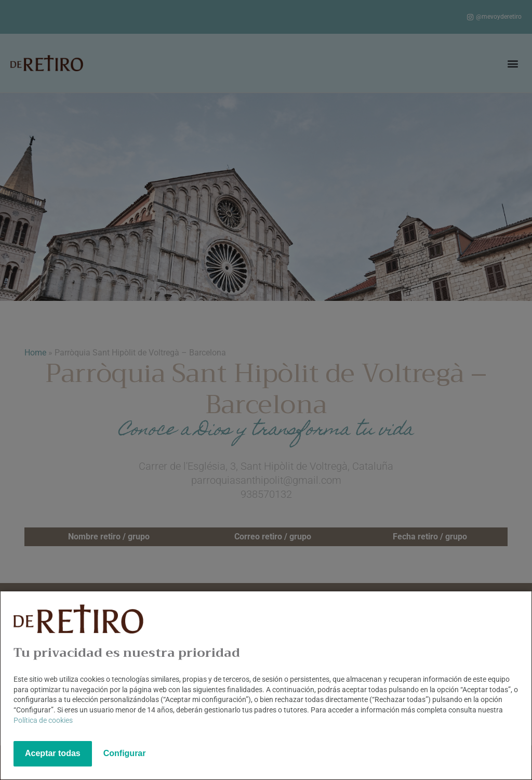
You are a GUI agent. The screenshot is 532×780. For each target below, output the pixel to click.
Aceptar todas (53, 753)
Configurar (125, 753)
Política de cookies (43, 720)
